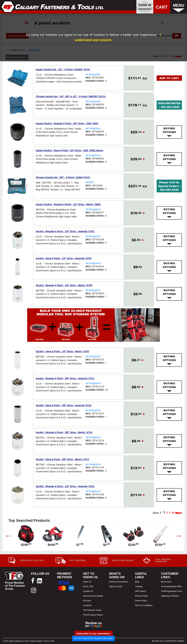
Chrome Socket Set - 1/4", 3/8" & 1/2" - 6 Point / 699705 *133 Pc (71, 96)
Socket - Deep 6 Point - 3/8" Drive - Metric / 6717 (63, 459)
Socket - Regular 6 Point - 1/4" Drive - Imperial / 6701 (65, 231)
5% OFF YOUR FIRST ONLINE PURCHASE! (94, 638)
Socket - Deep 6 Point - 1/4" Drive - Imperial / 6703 (64, 258)
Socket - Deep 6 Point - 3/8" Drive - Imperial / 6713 (64, 405)
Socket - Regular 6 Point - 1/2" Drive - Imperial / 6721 (65, 486)
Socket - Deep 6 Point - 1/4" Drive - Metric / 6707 (63, 351)
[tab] (169, 132)
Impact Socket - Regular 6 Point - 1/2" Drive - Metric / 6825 (68, 204)
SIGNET (90, 182)
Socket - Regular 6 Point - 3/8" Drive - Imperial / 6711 (65, 378)
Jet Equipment (93, 74)
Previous (6, 536)
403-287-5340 (170, 107)
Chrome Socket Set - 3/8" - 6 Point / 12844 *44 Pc (63, 177)
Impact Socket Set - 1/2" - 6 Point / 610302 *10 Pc (63, 69)
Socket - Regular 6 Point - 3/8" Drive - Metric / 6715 (64, 432)
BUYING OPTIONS (169, 132)
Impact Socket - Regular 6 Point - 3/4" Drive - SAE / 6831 (67, 123)
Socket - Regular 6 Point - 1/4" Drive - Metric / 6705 (64, 285)
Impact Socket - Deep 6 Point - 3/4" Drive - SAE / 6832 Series (70, 150)
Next (176, 536)
